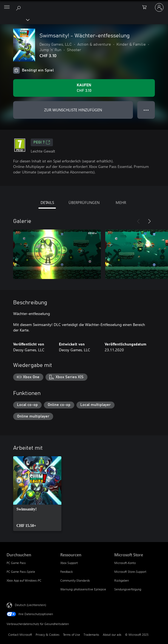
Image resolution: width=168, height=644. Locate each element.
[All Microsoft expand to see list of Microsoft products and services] (7, 7)
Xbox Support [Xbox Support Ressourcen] (69, 563)
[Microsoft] (84, 4)
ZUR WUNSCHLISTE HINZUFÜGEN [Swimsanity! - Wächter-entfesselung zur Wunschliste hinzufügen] (73, 110)
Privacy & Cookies (48, 635)
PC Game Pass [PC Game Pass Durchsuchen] (16, 563)
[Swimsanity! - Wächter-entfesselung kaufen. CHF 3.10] (84, 88)
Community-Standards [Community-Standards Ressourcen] (75, 580)
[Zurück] (138, 221)
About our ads (112, 635)
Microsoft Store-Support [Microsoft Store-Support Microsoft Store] (130, 572)
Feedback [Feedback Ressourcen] (66, 572)
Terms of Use (72, 635)
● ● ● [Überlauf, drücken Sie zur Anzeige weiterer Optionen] (146, 110)
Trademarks (91, 635)
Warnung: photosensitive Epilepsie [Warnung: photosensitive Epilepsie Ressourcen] (83, 589)
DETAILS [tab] (47, 202)
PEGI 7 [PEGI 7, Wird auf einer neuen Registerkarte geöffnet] (42, 142)
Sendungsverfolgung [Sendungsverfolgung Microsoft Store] (128, 589)
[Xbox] (14, 20)
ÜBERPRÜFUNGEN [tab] (84, 202)
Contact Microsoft (20, 635)
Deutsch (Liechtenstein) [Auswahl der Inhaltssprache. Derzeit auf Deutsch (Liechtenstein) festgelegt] (30, 605)
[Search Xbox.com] (19, 7)
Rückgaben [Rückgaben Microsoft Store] (122, 580)
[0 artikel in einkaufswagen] (146, 7)
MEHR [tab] (121, 202)
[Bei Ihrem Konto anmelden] (159, 7)
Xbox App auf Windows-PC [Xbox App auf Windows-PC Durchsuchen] (24, 580)
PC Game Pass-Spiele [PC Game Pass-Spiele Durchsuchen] (21, 572)
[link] (37, 494)
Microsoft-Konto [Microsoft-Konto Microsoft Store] (125, 563)
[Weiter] (149, 221)
